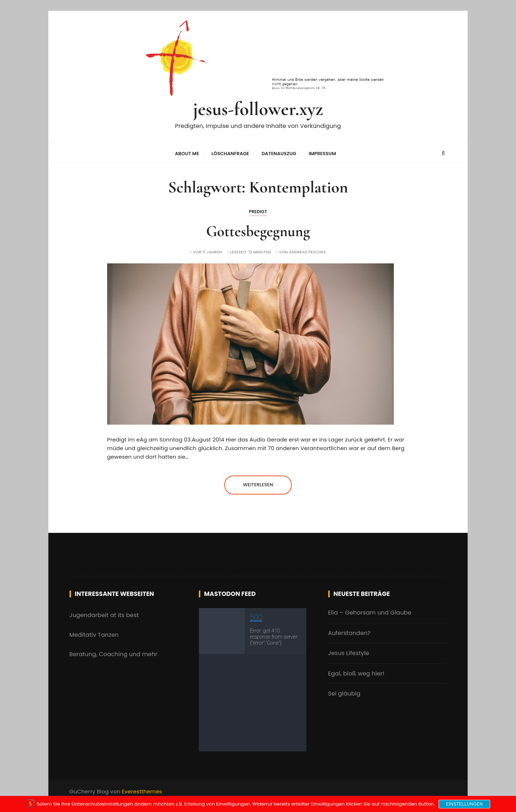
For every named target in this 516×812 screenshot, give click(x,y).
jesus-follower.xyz (258, 109)
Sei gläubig (345, 694)
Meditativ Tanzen (94, 635)
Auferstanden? (350, 633)
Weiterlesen (258, 485)
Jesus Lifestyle (349, 653)
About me (187, 154)
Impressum (322, 154)
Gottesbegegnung (258, 231)
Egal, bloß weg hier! (356, 674)
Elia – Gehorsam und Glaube (370, 613)
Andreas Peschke (307, 252)
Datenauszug (279, 154)
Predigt (258, 212)
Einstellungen (464, 804)
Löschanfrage (230, 154)
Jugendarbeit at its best (104, 615)
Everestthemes (142, 791)
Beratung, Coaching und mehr (114, 654)
